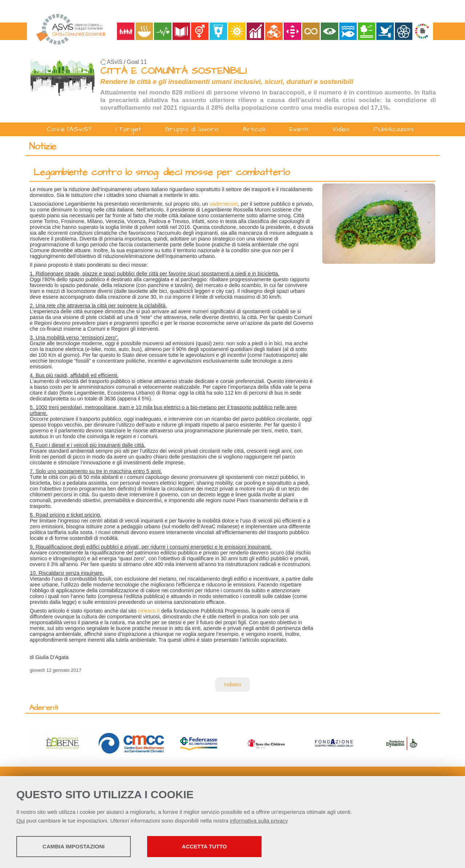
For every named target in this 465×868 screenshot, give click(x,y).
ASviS (115, 62)
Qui (21, 821)
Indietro (232, 685)
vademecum (223, 204)
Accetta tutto (205, 846)
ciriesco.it (149, 611)
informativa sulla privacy (259, 821)
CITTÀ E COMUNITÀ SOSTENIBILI (173, 71)
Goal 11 (137, 62)
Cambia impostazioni (74, 846)
